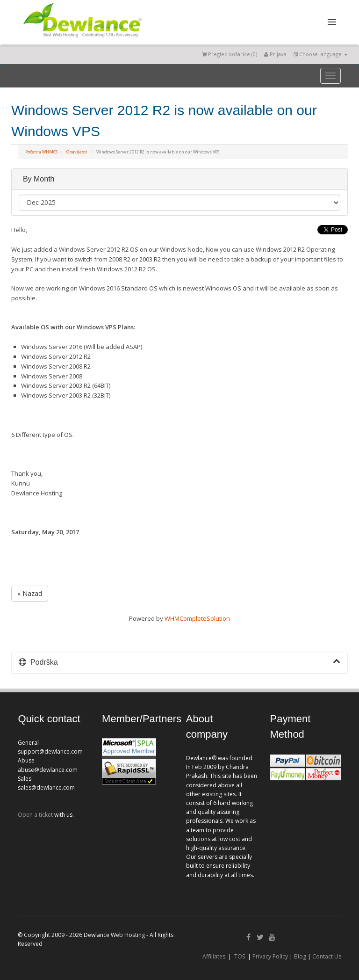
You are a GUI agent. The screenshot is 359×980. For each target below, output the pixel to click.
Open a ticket (35, 815)
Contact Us (327, 956)
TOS (240, 956)
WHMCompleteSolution (197, 618)
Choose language (321, 54)
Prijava (275, 54)
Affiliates (214, 956)
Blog (300, 956)
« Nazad (30, 593)
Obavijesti (77, 152)
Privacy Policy (270, 956)
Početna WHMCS (41, 152)
